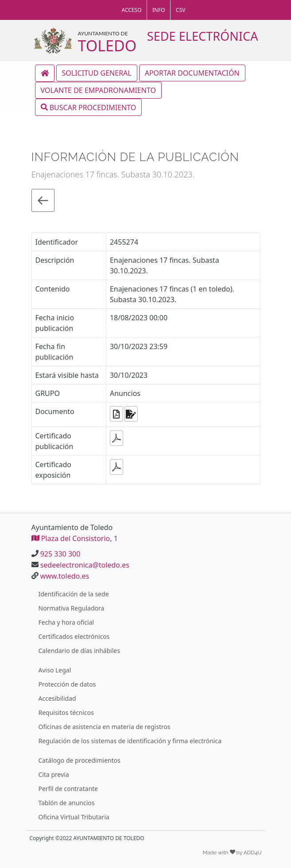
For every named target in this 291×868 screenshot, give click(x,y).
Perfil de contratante (68, 789)
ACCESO (132, 10)
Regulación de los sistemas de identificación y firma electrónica (130, 741)
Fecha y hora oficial (66, 622)
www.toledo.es (65, 576)
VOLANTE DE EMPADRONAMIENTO (98, 90)
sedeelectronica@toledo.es (85, 565)
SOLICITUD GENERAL (97, 73)
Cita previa (54, 774)
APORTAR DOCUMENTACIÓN (192, 73)
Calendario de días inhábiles (80, 651)
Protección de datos (67, 684)
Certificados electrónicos (74, 636)
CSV (180, 10)
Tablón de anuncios (67, 803)
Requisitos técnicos (66, 712)
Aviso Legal (55, 670)
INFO (159, 10)
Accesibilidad (57, 698)
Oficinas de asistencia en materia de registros (105, 727)
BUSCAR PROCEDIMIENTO (89, 107)
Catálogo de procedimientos (80, 760)
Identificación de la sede (74, 594)
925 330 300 (60, 554)
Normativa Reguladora (72, 608)
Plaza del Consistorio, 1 (75, 538)
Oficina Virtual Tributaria (74, 817)
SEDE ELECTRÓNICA (203, 36)
